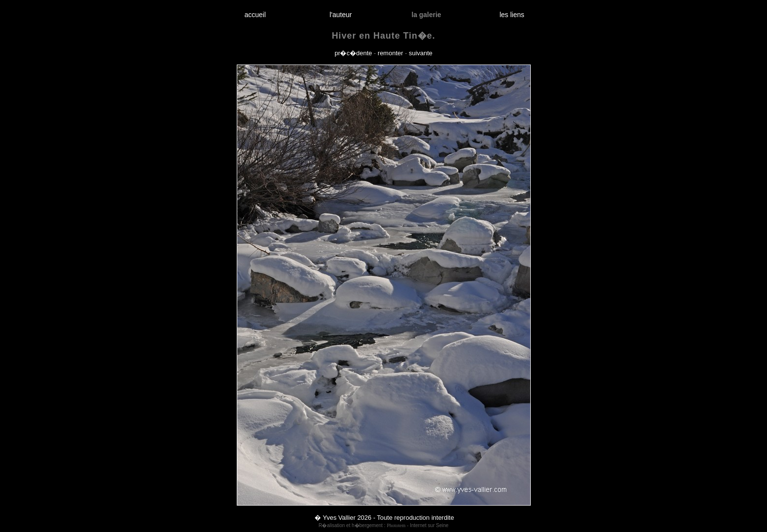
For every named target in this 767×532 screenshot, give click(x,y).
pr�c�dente (353, 53)
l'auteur (341, 15)
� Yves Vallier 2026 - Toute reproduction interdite (384, 518)
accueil (255, 15)
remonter (390, 53)
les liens (512, 15)
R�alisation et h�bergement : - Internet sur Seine (383, 525)
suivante (421, 53)
